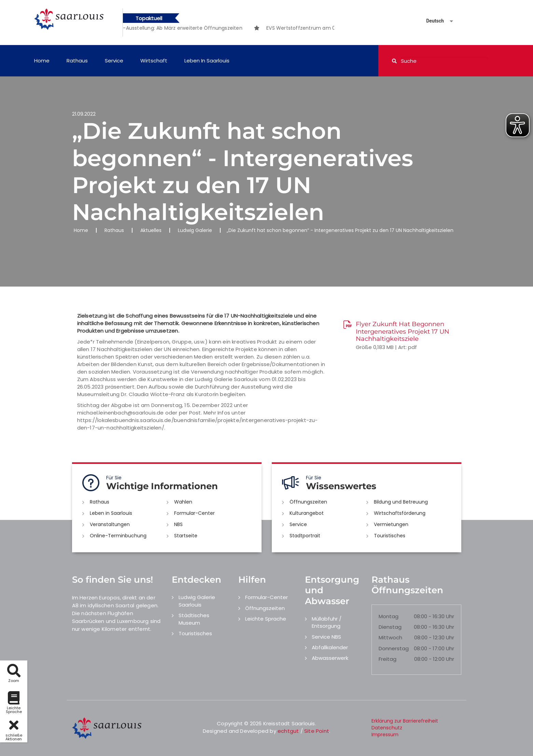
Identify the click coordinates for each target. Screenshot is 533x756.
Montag (389, 616)
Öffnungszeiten (308, 502)
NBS (178, 524)
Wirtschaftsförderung (400, 513)
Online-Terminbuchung (118, 536)
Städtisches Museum (194, 619)
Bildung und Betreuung (401, 502)
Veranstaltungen (110, 524)
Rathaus (77, 61)
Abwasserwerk (330, 658)
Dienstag (390, 627)
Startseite (186, 536)
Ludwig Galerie (195, 230)
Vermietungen (391, 524)
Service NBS (326, 637)
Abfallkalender (330, 647)
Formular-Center (194, 513)
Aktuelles (151, 230)
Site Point (317, 731)
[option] (196, 28)
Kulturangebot (307, 513)
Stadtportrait (305, 536)
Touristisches (390, 536)
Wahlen (183, 502)
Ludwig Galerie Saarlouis (197, 601)
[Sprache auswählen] (432, 21)
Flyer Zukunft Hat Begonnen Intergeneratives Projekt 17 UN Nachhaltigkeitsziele (403, 331)
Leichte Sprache (266, 619)
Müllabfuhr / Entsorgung (327, 622)
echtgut (288, 731)
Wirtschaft (154, 61)
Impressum (385, 735)
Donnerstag (394, 648)
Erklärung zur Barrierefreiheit (405, 721)
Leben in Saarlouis (207, 61)
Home (42, 61)
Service (114, 61)
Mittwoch (390, 637)
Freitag (388, 659)
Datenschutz (387, 728)
